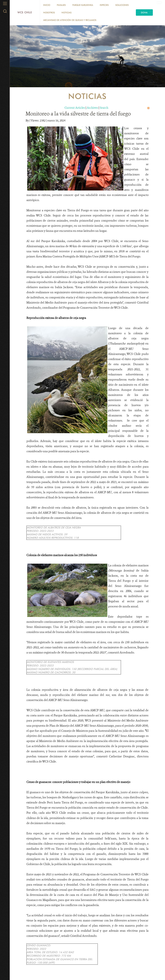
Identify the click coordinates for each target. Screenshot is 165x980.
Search (104, 108)
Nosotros (49, 12)
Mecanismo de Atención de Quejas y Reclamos (70, 20)
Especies (104, 5)
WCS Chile (25, 12)
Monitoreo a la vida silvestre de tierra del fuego (78, 114)
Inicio (47, 5)
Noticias (66, 12)
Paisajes (61, 5)
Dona (144, 12)
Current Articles (75, 108)
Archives (92, 108)
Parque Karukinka (83, 5)
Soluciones (122, 5)
